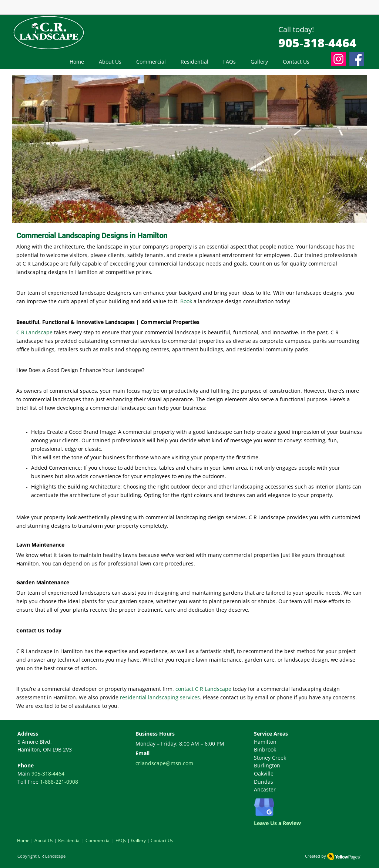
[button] (151, 62)
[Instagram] (338, 59)
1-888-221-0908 (59, 782)
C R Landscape (52, 856)
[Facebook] (357, 59)
